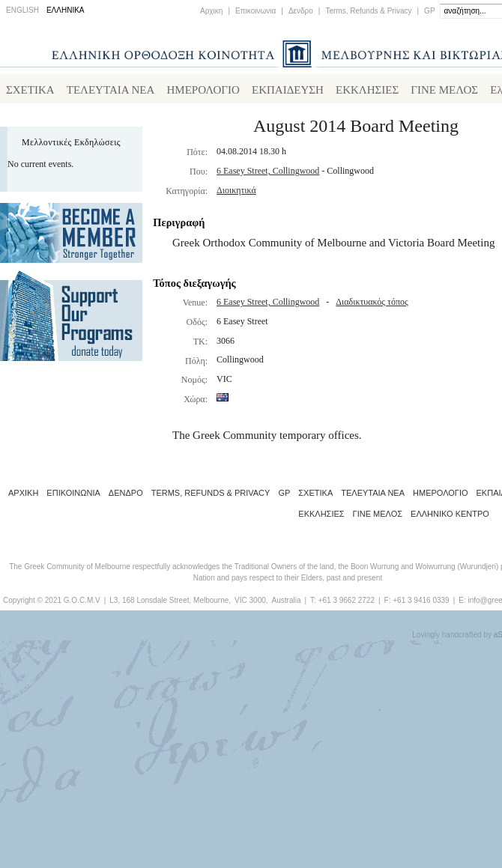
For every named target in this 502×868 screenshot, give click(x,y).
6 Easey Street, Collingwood (268, 174)
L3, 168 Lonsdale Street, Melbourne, (170, 603)
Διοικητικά (236, 193)
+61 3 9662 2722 (347, 603)
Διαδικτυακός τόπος (372, 305)
